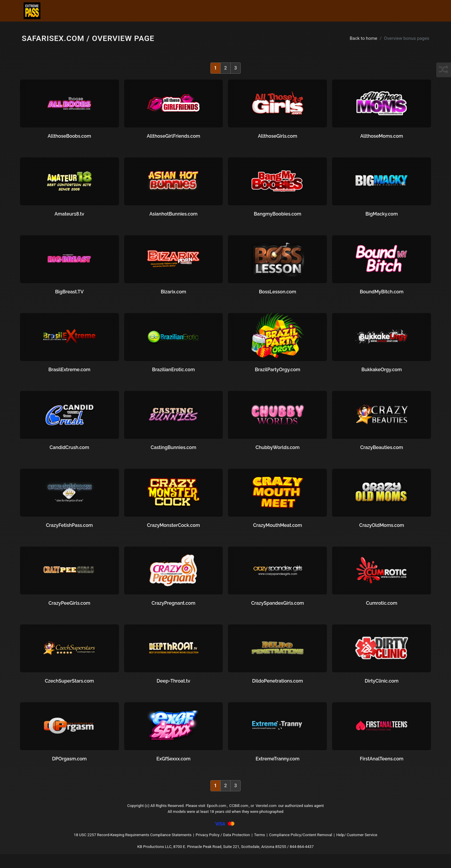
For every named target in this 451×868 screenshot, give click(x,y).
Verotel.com (273, 810)
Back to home (358, 39)
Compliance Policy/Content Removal (315, 845)
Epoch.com (216, 810)
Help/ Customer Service (382, 845)
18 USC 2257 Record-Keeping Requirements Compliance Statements (116, 845)
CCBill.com (242, 810)
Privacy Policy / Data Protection (224, 845)
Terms (267, 845)
